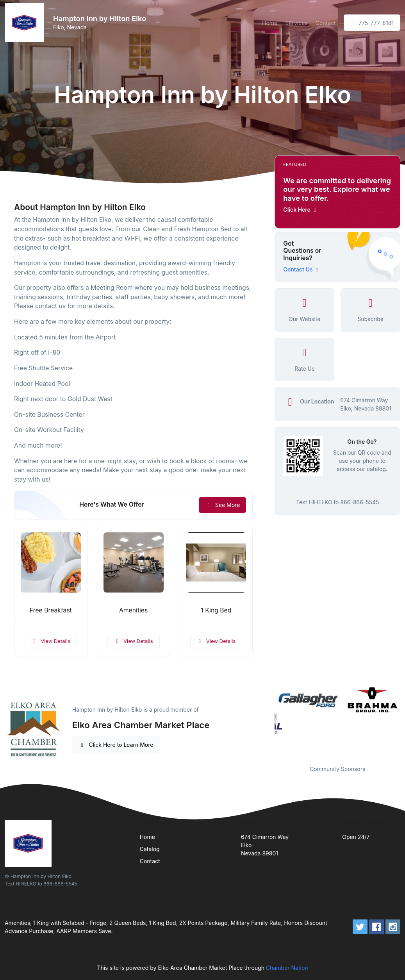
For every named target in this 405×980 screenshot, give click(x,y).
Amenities (133, 610)
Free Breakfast (51, 610)
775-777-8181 (372, 23)
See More (222, 505)
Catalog (150, 849)
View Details (51, 641)
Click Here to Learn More (116, 745)
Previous (269, 720)
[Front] (26, 23)
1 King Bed (216, 610)
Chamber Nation (287, 968)
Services (296, 23)
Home (270, 23)
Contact (326, 23)
